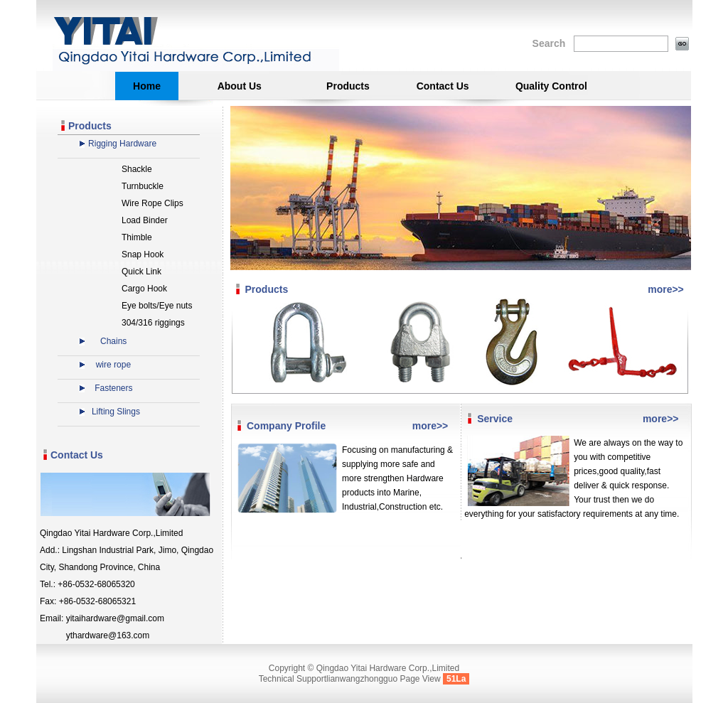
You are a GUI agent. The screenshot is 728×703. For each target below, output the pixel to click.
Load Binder (145, 220)
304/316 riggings (153, 323)
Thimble (137, 237)
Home (147, 86)
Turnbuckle (143, 186)
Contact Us (443, 86)
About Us (240, 86)
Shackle (137, 169)
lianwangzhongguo (362, 679)
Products (348, 86)
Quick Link (141, 272)
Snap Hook (143, 254)
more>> (666, 289)
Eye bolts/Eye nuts (157, 306)
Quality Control (551, 86)
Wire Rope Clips (152, 203)
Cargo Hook (144, 289)
